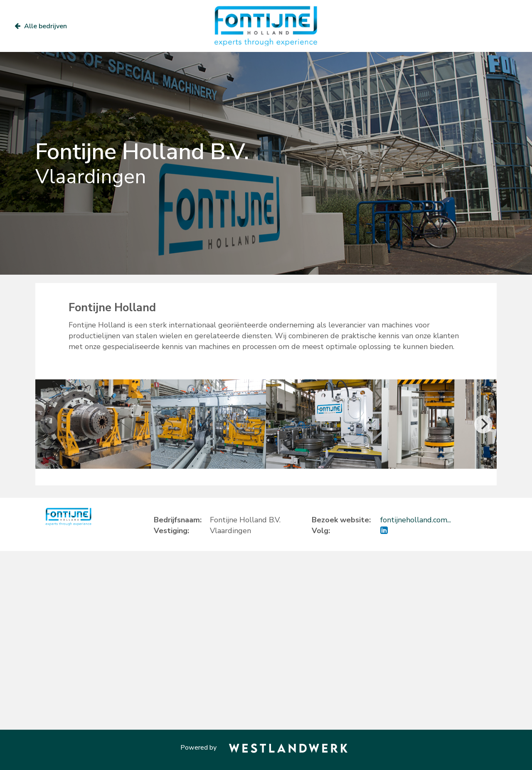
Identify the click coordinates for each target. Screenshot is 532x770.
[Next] (483, 424)
